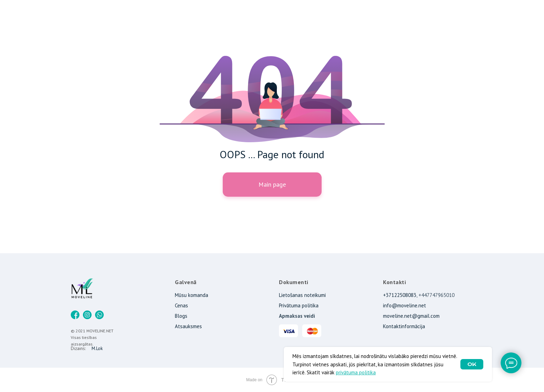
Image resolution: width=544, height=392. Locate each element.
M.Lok (97, 348)
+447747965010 (436, 295)
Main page (272, 184)
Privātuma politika (299, 305)
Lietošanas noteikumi (302, 295)
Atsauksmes (188, 326)
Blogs (181, 316)
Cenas (181, 305)
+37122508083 (400, 295)
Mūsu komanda (192, 295)
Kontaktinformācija (404, 326)
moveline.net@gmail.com (411, 316)
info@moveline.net (405, 305)
